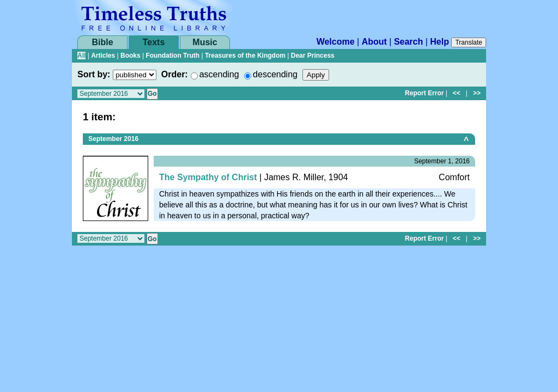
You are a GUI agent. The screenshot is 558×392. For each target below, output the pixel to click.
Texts (154, 42)
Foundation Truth (172, 56)
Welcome (336, 42)
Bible (102, 42)
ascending (219, 74)
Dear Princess (313, 56)
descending (275, 74)
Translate (469, 42)
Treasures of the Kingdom (245, 56)
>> (477, 93)
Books (131, 56)
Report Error (424, 93)
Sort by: (94, 74)
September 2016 (113, 139)
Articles (103, 56)
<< (457, 93)
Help (439, 42)
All (81, 56)
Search (408, 42)
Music (205, 42)
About (374, 42)
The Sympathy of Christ (208, 177)
